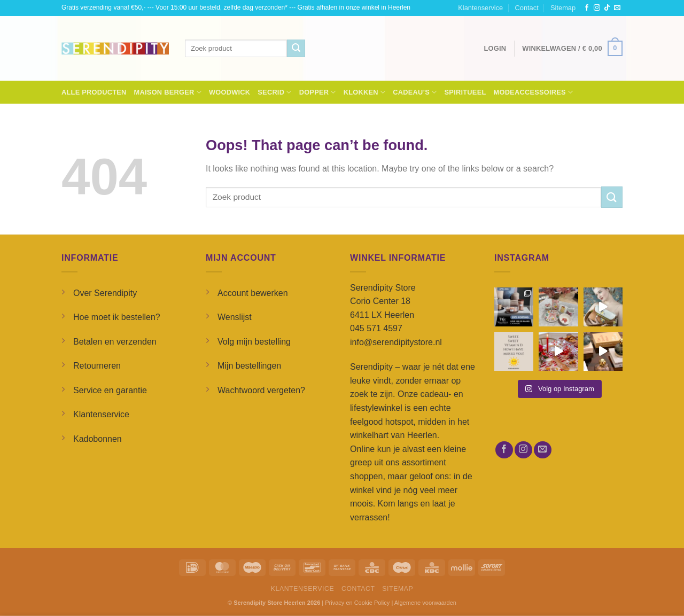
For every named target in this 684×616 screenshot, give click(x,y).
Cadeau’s (415, 92)
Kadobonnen (98, 439)
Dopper (318, 92)
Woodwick (230, 92)
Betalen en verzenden (115, 342)
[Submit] (296, 49)
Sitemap (563, 8)
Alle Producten (94, 92)
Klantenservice (480, 8)
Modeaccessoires (534, 92)
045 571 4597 (376, 328)
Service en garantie (110, 390)
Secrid (274, 92)
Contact (527, 8)
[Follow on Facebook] (587, 8)
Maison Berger (168, 92)
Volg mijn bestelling (254, 342)
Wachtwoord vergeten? (261, 390)
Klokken (365, 92)
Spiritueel (465, 92)
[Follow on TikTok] (607, 8)
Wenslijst (235, 317)
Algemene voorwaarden (425, 603)
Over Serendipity (105, 293)
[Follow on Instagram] (597, 8)
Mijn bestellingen (249, 366)
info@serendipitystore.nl (396, 342)
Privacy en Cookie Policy (357, 603)
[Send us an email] (617, 8)
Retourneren (97, 366)
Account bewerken (253, 293)
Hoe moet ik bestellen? (117, 317)
